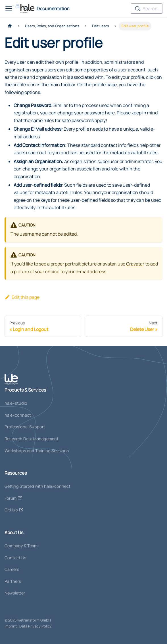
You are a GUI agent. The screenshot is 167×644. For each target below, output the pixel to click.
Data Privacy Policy (36, 626)
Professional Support (25, 427)
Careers (12, 569)
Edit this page (22, 297)
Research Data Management (32, 439)
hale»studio (16, 403)
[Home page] (10, 26)
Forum (13, 498)
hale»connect (18, 415)
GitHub (14, 510)
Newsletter (15, 593)
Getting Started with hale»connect (37, 486)
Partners (13, 581)
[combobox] (147, 9)
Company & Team (21, 546)
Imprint (11, 626)
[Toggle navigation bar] (9, 9)
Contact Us (15, 558)
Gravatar (135, 264)
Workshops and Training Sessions (37, 451)
